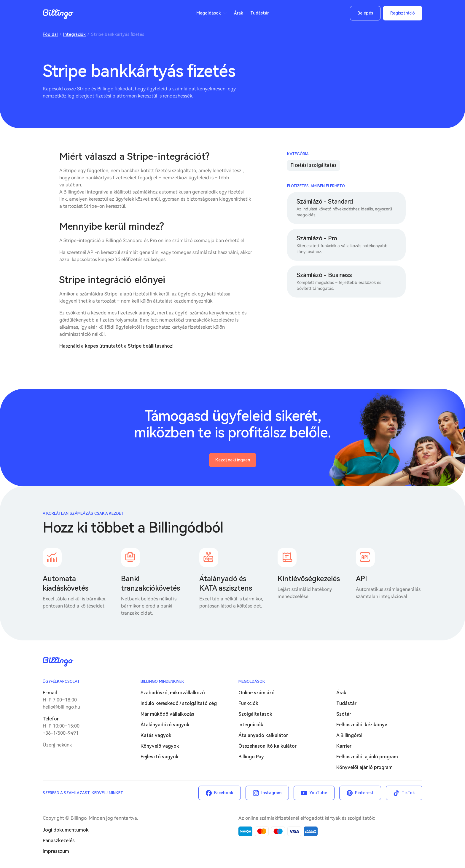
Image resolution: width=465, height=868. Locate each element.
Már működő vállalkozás (167, 714)
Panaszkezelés (59, 841)
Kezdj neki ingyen (233, 460)
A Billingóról (349, 735)
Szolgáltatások (255, 714)
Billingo (58, 14)
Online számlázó (257, 693)
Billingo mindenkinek (162, 681)
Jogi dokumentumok (66, 830)
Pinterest (364, 793)
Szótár (344, 714)
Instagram (271, 793)
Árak (239, 13)
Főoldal (50, 34)
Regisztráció (403, 13)
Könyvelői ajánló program (364, 767)
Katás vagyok (156, 735)
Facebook (224, 793)
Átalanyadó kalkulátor (263, 735)
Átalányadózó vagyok (165, 725)
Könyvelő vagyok (160, 746)
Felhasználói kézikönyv (362, 725)
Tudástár (260, 13)
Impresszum (56, 851)
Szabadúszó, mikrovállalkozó (173, 693)
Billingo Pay (251, 757)
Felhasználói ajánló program (367, 757)
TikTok (408, 793)
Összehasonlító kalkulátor (267, 746)
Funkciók (248, 703)
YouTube (318, 793)
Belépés (365, 13)
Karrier (344, 746)
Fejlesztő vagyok (160, 757)
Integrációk (74, 34)
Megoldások (209, 13)
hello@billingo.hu (61, 707)
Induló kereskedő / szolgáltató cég (179, 703)
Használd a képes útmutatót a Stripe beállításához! (116, 346)
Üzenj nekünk (57, 745)
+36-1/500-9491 (61, 733)
